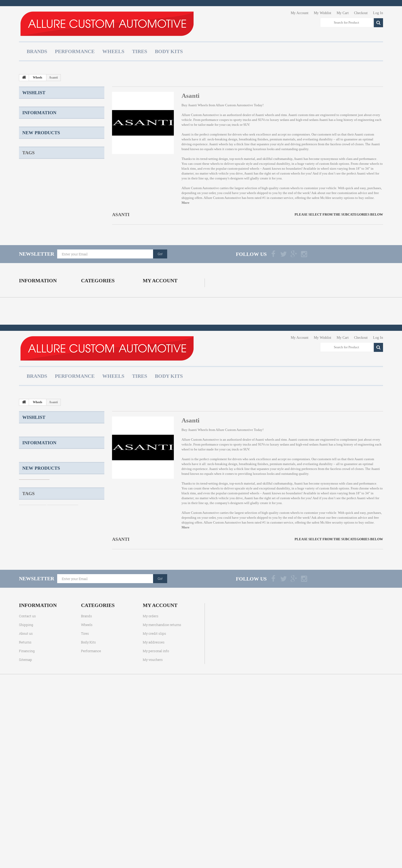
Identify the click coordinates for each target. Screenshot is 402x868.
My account (160, 343)
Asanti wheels (219, 144)
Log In (378, 13)
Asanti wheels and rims (271, 115)
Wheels (113, 51)
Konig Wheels (66, 274)
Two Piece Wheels (34, 267)
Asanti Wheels (198, 105)
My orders (151, 353)
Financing (27, 388)
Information (39, 140)
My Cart (343, 13)
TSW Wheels (86, 259)
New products (41, 204)
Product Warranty (40, 160)
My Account (300, 13)
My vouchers (153, 397)
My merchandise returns (162, 362)
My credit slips (154, 371)
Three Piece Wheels (36, 274)
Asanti (299, 159)
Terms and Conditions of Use (48, 168)
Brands (37, 51)
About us (34, 175)
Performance (75, 51)
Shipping (34, 152)
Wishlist (34, 93)
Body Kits (169, 51)
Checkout (361, 13)
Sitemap (26, 397)
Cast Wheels (62, 259)
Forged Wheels (64, 267)
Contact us (27, 353)
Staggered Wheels (63, 251)
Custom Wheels (33, 251)
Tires (140, 51)
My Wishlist (323, 13)
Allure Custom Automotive (234, 105)
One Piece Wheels (34, 259)
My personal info (156, 388)
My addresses (154, 380)
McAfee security (332, 198)
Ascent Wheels (32, 282)
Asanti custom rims (301, 115)
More (185, 203)
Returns (33, 183)
